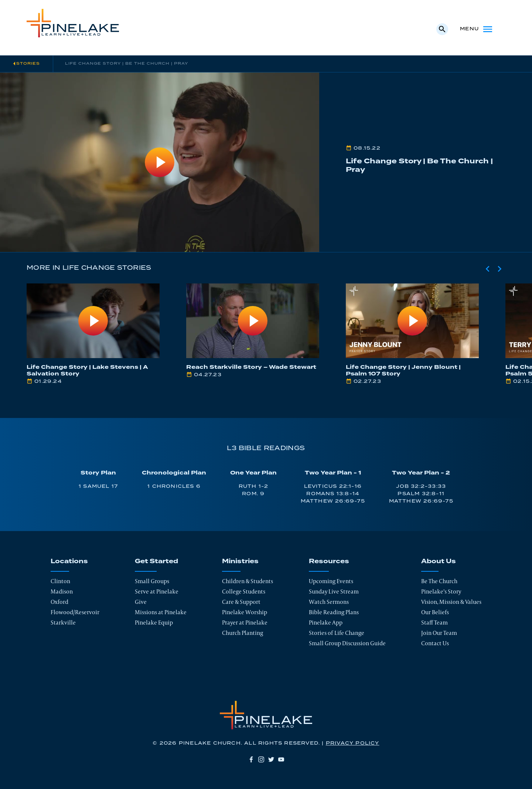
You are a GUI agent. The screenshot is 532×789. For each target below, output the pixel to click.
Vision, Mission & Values (451, 602)
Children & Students (248, 581)
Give (141, 602)
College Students (244, 591)
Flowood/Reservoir (75, 612)
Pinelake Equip (154, 623)
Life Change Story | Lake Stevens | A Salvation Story (87, 370)
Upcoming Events (331, 581)
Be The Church (439, 581)
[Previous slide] (488, 269)
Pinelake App (326, 623)
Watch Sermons (329, 602)
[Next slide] (499, 269)
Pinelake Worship (245, 612)
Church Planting (243, 633)
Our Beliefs (435, 612)
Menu (477, 29)
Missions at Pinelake (161, 612)
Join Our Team (439, 633)
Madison (62, 591)
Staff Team (434, 623)
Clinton (60, 581)
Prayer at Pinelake (245, 623)
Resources (329, 561)
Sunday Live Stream (334, 591)
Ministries (240, 561)
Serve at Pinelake (157, 591)
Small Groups (152, 581)
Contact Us (435, 643)
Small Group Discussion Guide (347, 643)
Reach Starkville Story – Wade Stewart (251, 367)
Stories (28, 64)
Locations (69, 561)
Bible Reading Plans (334, 612)
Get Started (156, 561)
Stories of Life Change (337, 633)
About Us (439, 561)
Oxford (59, 602)
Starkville (63, 623)
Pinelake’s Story (441, 591)
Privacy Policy (353, 743)
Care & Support (241, 602)
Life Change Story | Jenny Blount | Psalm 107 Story (403, 370)
